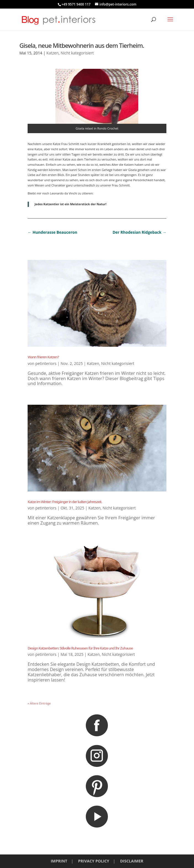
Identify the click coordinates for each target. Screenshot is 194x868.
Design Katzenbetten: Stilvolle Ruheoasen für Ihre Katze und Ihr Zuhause (80, 648)
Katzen (52, 53)
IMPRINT (59, 861)
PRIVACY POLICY (94, 861)
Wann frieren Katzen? (43, 357)
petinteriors (46, 363)
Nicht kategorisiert (77, 53)
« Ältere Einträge (39, 703)
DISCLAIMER (132, 861)
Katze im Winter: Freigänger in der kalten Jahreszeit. (65, 502)
